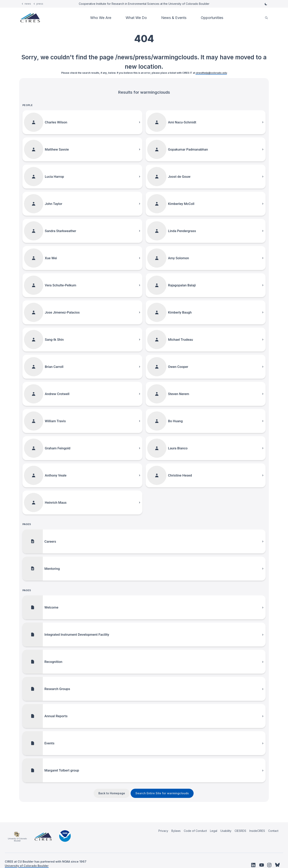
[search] (266, 18)
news (28, 4)
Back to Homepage (112, 793)
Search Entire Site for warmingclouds (162, 793)
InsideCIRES (257, 831)
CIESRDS (240, 831)
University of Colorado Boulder (27, 866)
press (40, 4)
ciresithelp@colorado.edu (211, 73)
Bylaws (176, 831)
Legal (214, 831)
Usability (226, 831)
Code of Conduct (195, 831)
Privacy (163, 831)
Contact (273, 831)
